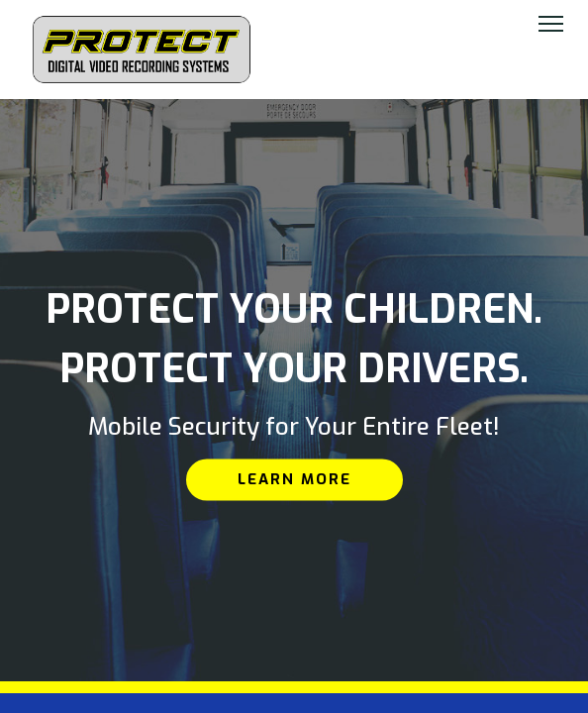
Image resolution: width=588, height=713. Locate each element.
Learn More (294, 479)
